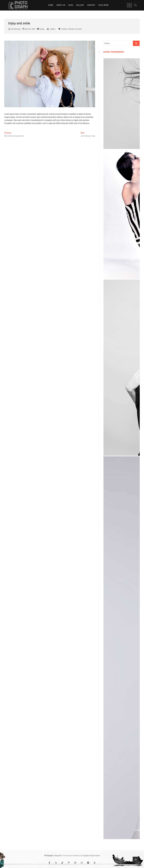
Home (51, 5)
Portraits (78, 29)
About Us (61, 5)
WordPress (76, 856)
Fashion (65, 29)
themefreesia (14, 29)
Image (42, 29)
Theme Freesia (67, 856)
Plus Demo (103, 5)
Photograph (49, 855)
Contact (91, 5)
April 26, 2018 (29, 29)
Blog (71, 5)
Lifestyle (71, 29)
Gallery (80, 5)
